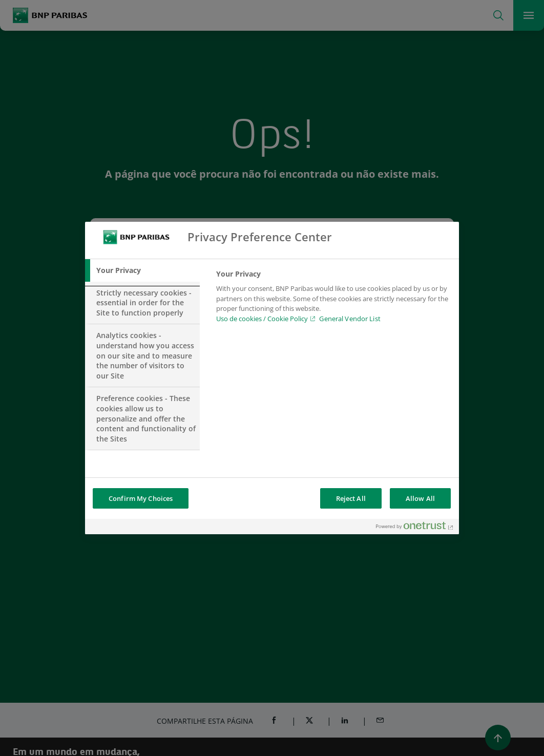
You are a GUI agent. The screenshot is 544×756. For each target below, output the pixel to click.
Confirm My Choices (141, 498)
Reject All (351, 498)
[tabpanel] (333, 299)
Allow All (420, 498)
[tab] (142, 270)
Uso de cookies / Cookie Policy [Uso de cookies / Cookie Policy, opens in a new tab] (262, 319)
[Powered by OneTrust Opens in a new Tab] (415, 528)
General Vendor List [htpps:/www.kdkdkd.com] (350, 319)
